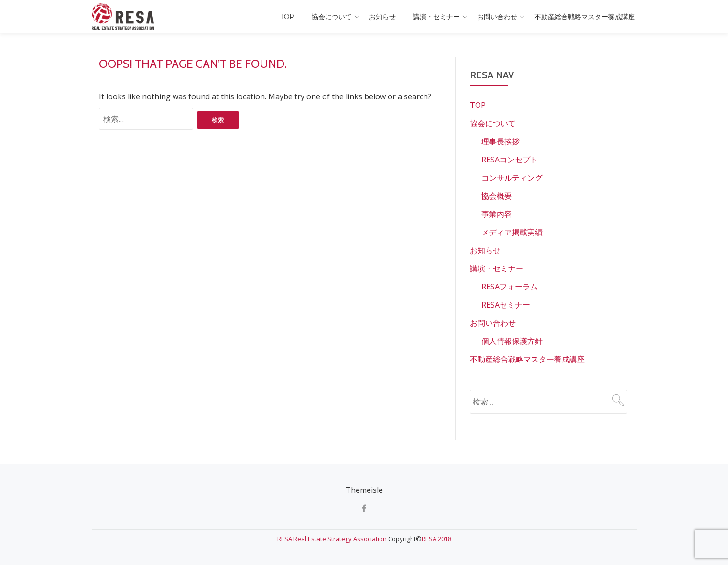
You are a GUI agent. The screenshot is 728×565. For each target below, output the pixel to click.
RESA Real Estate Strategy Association (333, 539)
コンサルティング (512, 178)
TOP (287, 17)
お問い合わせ (497, 17)
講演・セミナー (436, 17)
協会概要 (497, 196)
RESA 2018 (436, 539)
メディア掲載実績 (512, 232)
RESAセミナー (506, 305)
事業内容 (497, 214)
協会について (332, 17)
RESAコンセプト (510, 160)
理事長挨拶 (500, 141)
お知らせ (382, 17)
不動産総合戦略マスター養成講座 (585, 17)
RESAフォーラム (510, 287)
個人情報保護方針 (512, 341)
